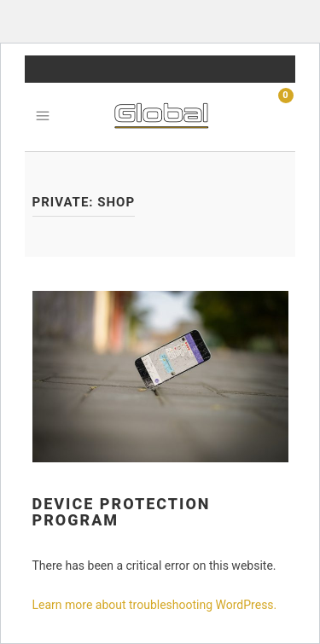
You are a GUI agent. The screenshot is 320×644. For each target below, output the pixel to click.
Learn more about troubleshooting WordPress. (155, 605)
